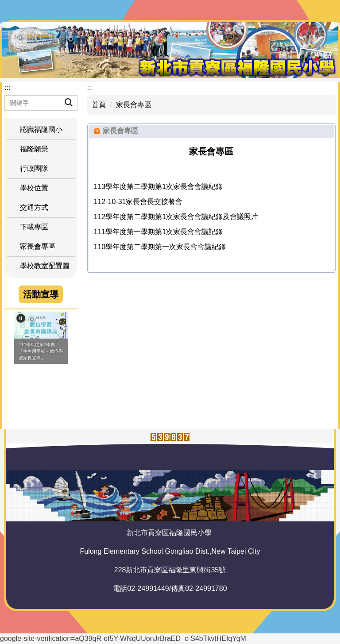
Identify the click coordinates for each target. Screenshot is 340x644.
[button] (41, 169)
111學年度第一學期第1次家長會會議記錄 (158, 232)
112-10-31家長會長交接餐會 (138, 202)
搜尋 (61, 96)
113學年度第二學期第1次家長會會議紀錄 (158, 187)
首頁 (99, 105)
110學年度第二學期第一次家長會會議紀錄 (160, 247)
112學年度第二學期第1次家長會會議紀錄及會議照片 (176, 217)
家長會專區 (134, 105)
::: (7, 87)
